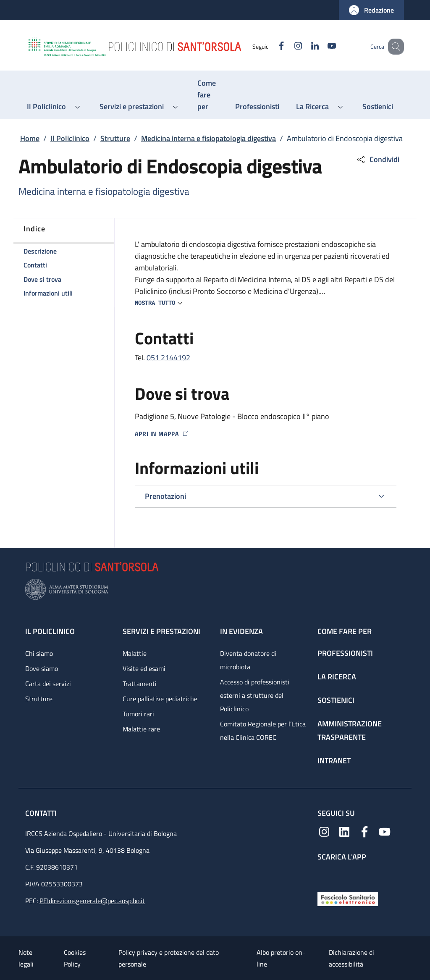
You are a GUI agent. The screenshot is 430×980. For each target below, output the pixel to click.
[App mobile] (324, 874)
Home (30, 138)
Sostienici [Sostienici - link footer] (336, 700)
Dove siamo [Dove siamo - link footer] (42, 668)
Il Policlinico (70, 138)
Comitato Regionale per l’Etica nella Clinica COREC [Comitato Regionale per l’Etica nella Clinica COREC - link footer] (263, 731)
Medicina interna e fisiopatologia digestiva (208, 138)
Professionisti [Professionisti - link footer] (345, 653)
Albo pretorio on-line (281, 958)
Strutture (115, 138)
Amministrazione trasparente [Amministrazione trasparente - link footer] (350, 730)
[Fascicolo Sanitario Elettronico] (348, 898)
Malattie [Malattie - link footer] (135, 653)
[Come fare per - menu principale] (208, 95)
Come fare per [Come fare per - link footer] (345, 631)
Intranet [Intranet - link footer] (334, 761)
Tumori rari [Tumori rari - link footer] (138, 714)
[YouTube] (321, 46)
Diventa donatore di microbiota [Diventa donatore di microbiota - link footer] (248, 660)
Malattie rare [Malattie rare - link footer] (141, 729)
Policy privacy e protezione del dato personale (169, 958)
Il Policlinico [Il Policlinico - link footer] (50, 631)
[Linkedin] (304, 46)
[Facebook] (271, 46)
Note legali (26, 958)
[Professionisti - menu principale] (257, 107)
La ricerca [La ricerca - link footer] (337, 677)
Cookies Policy (75, 958)
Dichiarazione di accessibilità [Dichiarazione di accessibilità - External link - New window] (351, 958)
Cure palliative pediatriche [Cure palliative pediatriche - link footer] (160, 699)
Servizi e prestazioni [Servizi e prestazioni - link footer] (161, 631)
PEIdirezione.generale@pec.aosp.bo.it (92, 901)
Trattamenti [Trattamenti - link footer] (140, 684)
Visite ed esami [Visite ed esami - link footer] (144, 668)
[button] (371, 10)
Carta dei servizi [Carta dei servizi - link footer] (48, 684)
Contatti (42, 813)
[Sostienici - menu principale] (378, 107)
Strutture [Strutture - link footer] (39, 699)
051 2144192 (168, 358)
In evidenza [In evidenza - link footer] (241, 631)
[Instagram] (288, 46)
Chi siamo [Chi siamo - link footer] (39, 653)
